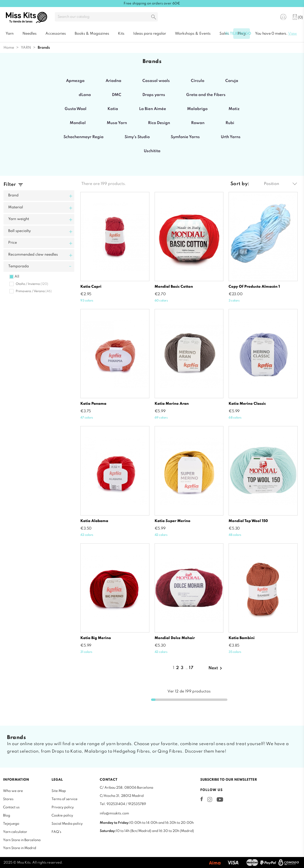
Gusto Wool (76, 109)
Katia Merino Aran (172, 404)
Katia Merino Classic (247, 404)
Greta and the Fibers (206, 95)
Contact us (11, 807)
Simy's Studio (137, 137)
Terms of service (65, 799)
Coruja (232, 81)
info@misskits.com (114, 813)
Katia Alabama (94, 521)
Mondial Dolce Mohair (175, 638)
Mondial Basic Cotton (174, 287)
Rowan (198, 123)
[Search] (106, 17)
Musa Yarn (117, 123)
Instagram (210, 799)
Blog (7, 816)
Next (216, 668)
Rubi (230, 123)
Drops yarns (154, 95)
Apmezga (75, 81)
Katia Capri (91, 287)
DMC (117, 95)
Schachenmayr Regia (83, 137)
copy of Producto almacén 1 (254, 287)
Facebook (202, 799)
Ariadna (113, 81)
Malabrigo (197, 109)
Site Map (59, 791)
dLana (85, 95)
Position (280, 184)
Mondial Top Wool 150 (248, 521)
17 (191, 668)
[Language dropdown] (268, 17)
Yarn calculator (15, 832)
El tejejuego (238, 34)
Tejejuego (11, 824)
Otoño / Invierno (32, 284)
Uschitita (152, 151)
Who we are (13, 791)
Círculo (198, 81)
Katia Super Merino (172, 521)
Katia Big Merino (96, 638)
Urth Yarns (231, 137)
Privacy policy (63, 807)
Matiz (234, 109)
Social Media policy (67, 824)
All (17, 277)
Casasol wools (156, 81)
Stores (8, 799)
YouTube (220, 799)
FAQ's (56, 832)
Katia (113, 109)
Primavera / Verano (34, 291)
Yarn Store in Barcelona (22, 840)
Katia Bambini (242, 638)
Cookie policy (62, 816)
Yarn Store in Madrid (20, 848)
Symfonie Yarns (185, 137)
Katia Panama (93, 404)
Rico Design (159, 123)
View (293, 34)
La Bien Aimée (153, 109)
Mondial (78, 123)
